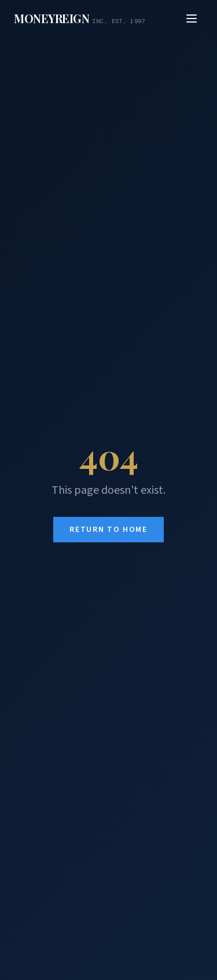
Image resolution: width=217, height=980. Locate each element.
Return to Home (108, 530)
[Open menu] (192, 19)
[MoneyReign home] (80, 19)
